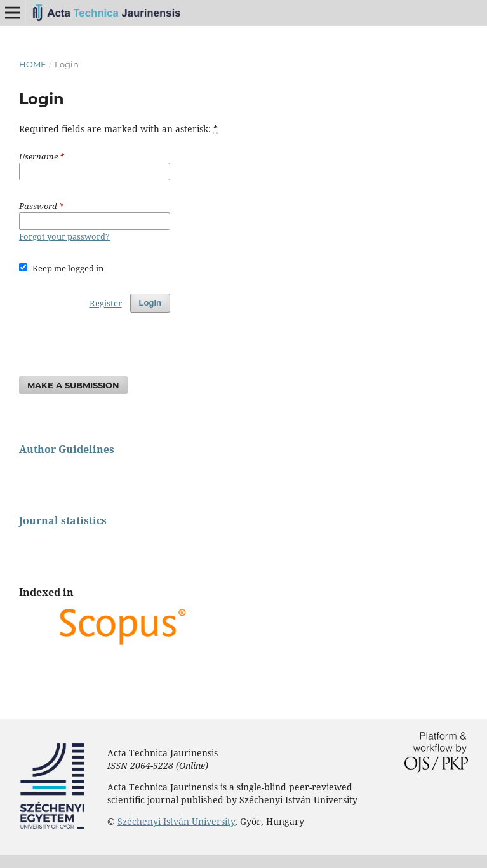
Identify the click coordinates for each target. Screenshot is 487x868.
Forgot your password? (64, 236)
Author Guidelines (67, 449)
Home (33, 64)
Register (106, 303)
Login (150, 303)
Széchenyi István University (176, 821)
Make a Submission (73, 385)
